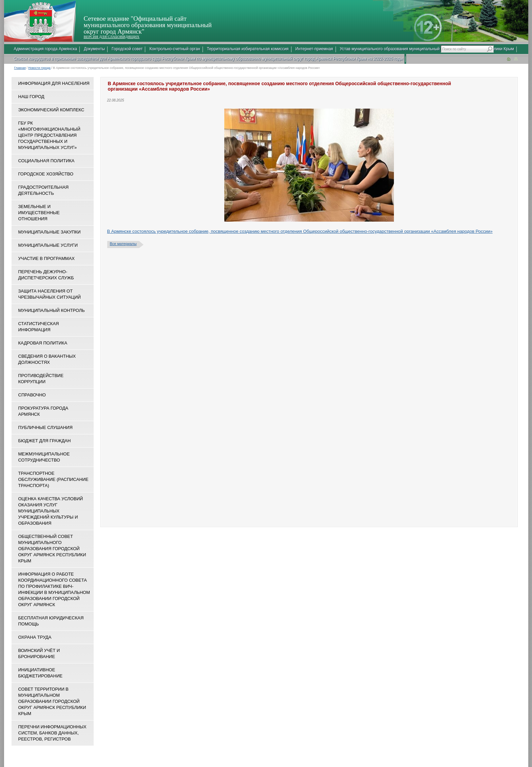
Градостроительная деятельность (44, 190)
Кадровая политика (43, 343)
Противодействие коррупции (41, 379)
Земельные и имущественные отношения (39, 213)
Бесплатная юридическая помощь (51, 621)
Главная (20, 68)
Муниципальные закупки (50, 232)
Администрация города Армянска (46, 49)
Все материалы (123, 244)
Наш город (31, 97)
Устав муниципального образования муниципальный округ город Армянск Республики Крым (427, 49)
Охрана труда (35, 637)
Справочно (32, 395)
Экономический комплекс (51, 110)
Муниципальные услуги (48, 245)
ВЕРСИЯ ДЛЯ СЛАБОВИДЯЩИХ (112, 37)
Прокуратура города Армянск (43, 411)
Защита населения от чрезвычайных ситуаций (50, 294)
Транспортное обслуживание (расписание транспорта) (53, 479)
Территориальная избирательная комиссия (248, 49)
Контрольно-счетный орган (175, 49)
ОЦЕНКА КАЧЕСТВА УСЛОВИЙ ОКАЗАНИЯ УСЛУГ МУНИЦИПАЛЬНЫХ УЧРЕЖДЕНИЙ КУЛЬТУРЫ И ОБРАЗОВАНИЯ (51, 511)
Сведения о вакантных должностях (47, 359)
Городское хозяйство (46, 174)
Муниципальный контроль (52, 310)
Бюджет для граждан (45, 441)
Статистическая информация (39, 327)
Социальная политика (46, 161)
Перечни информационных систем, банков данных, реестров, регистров (52, 733)
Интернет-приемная (314, 49)
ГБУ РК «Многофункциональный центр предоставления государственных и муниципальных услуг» (49, 135)
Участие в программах (46, 258)
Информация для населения (54, 83)
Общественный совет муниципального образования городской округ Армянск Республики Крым (52, 549)
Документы (94, 49)
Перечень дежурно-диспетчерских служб (46, 275)
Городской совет (127, 49)
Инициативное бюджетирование (41, 673)
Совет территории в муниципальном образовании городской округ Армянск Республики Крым (52, 701)
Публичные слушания (45, 427)
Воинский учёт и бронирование (39, 653)
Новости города (39, 68)
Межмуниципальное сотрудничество (44, 457)
